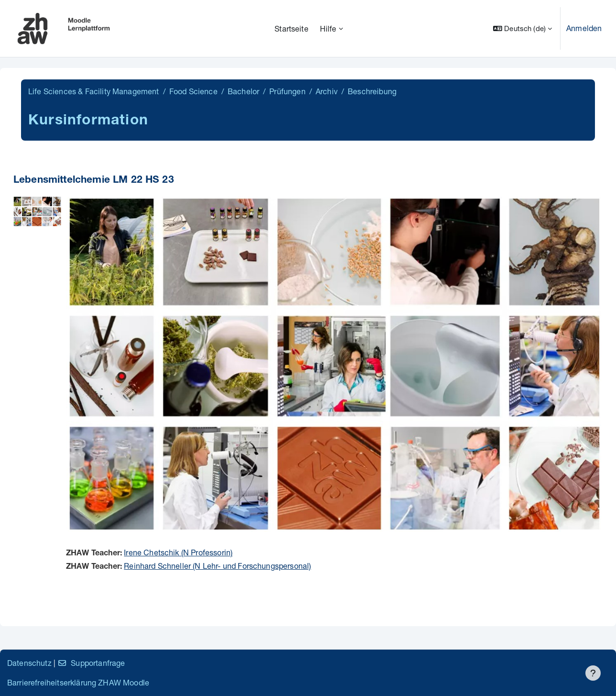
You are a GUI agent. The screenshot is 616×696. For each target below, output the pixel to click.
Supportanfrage (91, 663)
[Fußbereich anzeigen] (593, 673)
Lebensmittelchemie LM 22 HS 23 (94, 181)
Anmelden (584, 28)
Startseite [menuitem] (291, 28)
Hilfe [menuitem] (328, 28)
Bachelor (243, 91)
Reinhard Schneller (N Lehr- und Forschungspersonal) (217, 566)
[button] (522, 28)
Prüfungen (287, 91)
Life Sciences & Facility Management (94, 91)
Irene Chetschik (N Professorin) (178, 552)
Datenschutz (29, 663)
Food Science (193, 91)
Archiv (327, 91)
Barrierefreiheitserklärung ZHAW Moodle (78, 682)
